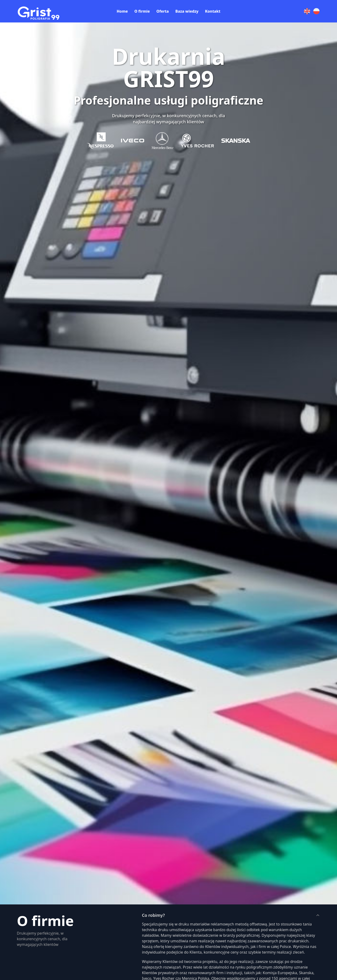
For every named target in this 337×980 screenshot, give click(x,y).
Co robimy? (231, 915)
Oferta (163, 11)
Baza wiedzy (187, 11)
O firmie (142, 11)
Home (122, 11)
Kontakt (213, 11)
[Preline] (42, 11)
